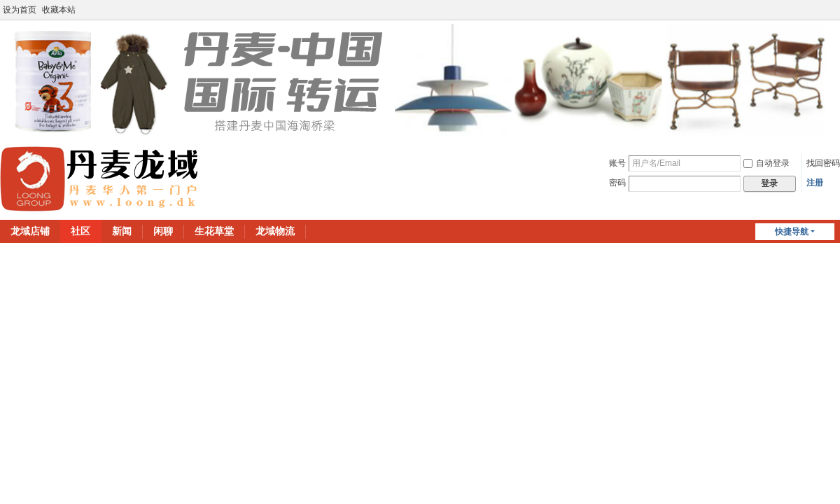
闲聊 (163, 231)
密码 (617, 183)
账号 (617, 163)
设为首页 (20, 10)
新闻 (122, 231)
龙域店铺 (30, 231)
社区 (80, 231)
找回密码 (823, 163)
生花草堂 (214, 231)
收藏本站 (59, 10)
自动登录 (766, 163)
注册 (815, 183)
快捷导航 (792, 232)
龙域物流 (275, 231)
